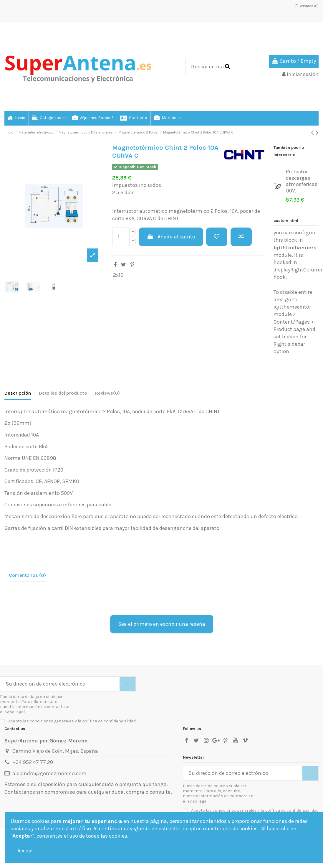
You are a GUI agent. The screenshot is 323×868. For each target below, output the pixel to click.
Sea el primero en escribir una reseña (162, 624)
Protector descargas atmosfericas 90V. (302, 181)
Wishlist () (307, 6)
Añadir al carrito (171, 237)
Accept (25, 851)
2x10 (118, 275)
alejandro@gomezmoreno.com (49, 773)
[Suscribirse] (127, 684)
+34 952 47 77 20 (33, 762)
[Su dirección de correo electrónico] (60, 684)
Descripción (18, 393)
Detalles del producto (63, 393)
